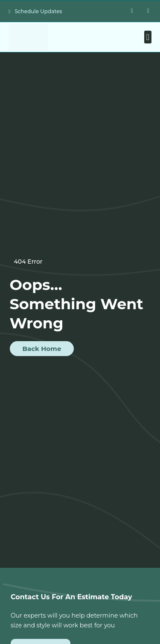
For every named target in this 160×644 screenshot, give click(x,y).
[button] (148, 37)
